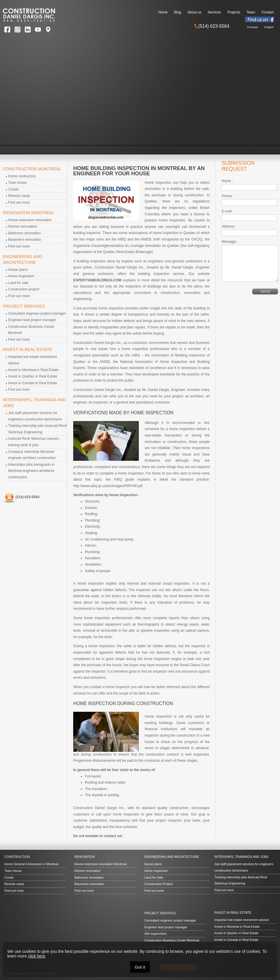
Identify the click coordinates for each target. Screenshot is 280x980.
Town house (17, 183)
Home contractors (22, 176)
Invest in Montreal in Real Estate (33, 370)
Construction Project (159, 884)
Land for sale (18, 283)
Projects (234, 12)
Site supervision (155, 934)
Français (253, 27)
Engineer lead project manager (32, 320)
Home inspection (21, 276)
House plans (18, 270)
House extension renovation (30, 220)
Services (214, 12)
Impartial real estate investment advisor (242, 920)
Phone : (228, 196)
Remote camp (19, 196)
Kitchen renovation (23, 226)
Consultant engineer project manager (37, 314)
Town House (13, 871)
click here (37, 956)
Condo (13, 189)
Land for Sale (154, 877)
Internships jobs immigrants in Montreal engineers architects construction (31, 471)
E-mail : (228, 211)
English (269, 27)
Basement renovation (25, 240)
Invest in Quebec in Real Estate (33, 376)
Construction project (24, 289)
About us (194, 12)
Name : (227, 181)
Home (163, 12)
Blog (178, 12)
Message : (230, 242)
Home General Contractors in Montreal (31, 864)
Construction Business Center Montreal (172, 940)
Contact (268, 12)
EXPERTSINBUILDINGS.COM (97, 280)
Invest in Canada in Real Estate (33, 383)
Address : (229, 226)
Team (251, 12)
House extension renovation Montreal (100, 864)
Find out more (19, 202)
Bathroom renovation (24, 233)
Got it (140, 967)
